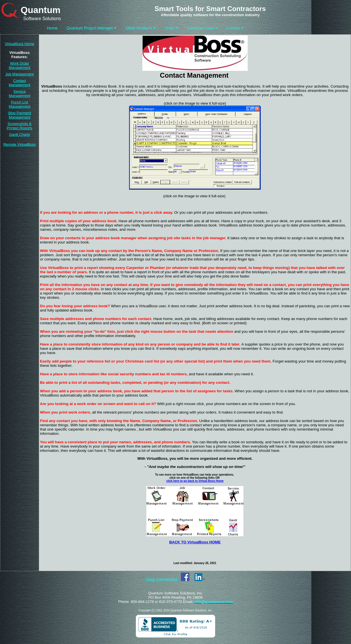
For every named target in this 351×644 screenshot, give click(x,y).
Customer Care (202, 28)
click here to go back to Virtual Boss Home (195, 481)
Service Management (20, 94)
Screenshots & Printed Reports (20, 126)
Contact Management (20, 83)
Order (172, 28)
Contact (235, 28)
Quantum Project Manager (91, 28)
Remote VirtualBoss (20, 144)
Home (52, 28)
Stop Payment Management (20, 115)
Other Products (140, 28)
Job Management (20, 74)
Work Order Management (20, 65)
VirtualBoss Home (20, 44)
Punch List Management (20, 104)
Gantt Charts (20, 134)
